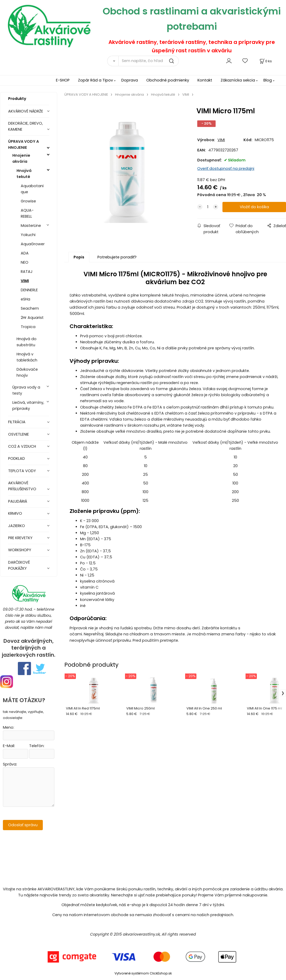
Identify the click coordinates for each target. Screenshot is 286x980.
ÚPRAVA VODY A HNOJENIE (24, 144)
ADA (25, 253)
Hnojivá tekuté (24, 174)
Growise (28, 201)
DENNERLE (29, 290)
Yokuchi (28, 235)
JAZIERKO (17, 526)
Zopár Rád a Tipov (95, 80)
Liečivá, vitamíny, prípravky (28, 405)
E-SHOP (63, 80)
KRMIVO (15, 513)
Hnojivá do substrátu (27, 342)
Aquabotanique (32, 189)
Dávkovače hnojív (27, 372)
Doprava (130, 80)
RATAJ (27, 272)
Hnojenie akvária (21, 158)
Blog (268, 80)
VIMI (25, 281)
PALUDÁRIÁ (18, 501)
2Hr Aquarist (32, 318)
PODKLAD (17, 458)
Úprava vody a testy (26, 390)
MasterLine (31, 226)
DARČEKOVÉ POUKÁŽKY (19, 565)
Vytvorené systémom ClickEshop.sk (143, 973)
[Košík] (265, 61)
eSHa (25, 299)
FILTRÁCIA (17, 422)
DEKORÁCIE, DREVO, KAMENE (25, 126)
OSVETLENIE (19, 434)
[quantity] (208, 207)
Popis (79, 257)
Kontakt (205, 80)
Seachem (30, 308)
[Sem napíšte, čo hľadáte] (149, 61)
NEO (25, 262)
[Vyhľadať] (113, 61)
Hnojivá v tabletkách (27, 357)
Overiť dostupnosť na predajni (226, 169)
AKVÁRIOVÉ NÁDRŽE (26, 111)
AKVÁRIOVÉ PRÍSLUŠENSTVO (22, 486)
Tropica (28, 327)
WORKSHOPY (20, 550)
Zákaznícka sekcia (238, 80)
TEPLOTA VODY (22, 471)
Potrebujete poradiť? (117, 257)
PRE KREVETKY (20, 538)
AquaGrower (33, 244)
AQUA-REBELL (27, 213)
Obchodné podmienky (168, 80)
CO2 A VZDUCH (22, 446)
